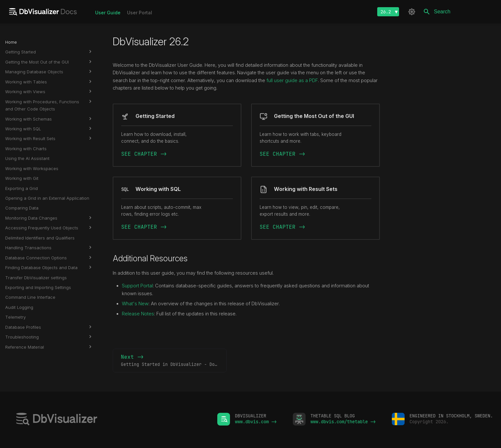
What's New (135, 304)
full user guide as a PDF (292, 80)
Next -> (174, 361)
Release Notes (138, 314)
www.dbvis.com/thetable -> (343, 422)
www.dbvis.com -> (256, 422)
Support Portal (137, 286)
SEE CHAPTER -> (144, 154)
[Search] (458, 12)
